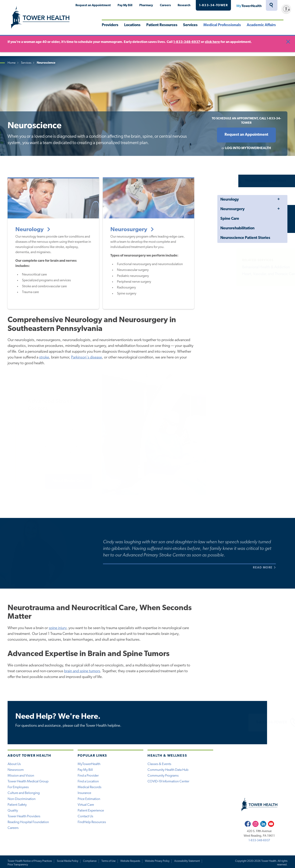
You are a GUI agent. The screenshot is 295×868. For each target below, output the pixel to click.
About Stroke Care (68, 481)
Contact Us (85, 816)
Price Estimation (89, 799)
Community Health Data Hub (168, 770)
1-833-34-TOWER (213, 5)
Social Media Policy (68, 861)
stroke (44, 358)
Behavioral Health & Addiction (258, 267)
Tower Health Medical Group (28, 781)
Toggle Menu (279, 199)
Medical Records (90, 787)
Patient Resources (162, 25)
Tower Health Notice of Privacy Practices (30, 861)
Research (184, 5)
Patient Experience (91, 811)
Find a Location (88, 781)
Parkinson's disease (87, 358)
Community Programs (163, 776)
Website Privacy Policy (157, 861)
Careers (165, 5)
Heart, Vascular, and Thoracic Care (261, 274)
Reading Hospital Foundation (28, 822)
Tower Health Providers (24, 816)
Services (190, 25)
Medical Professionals (222, 25)
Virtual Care (86, 805)
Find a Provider (88, 776)
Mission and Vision (21, 776)
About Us (14, 764)
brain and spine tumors (82, 671)
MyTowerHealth (249, 5)
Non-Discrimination (22, 799)
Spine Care (230, 219)
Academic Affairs (261, 25)
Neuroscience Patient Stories (245, 238)
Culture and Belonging (24, 793)
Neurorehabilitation (237, 228)
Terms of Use (108, 861)
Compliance (90, 861)
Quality (13, 811)
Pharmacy (146, 5)
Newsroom (16, 770)
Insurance (84, 793)
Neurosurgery (232, 209)
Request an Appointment (93, 5)
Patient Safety (17, 805)
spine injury (58, 628)
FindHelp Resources (92, 822)
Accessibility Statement (187, 861)
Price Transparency (18, 865)
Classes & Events (159, 764)
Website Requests (130, 861)
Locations (132, 25)
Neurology (230, 200)
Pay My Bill (125, 5)
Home (12, 63)
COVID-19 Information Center (168, 781)
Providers (110, 25)
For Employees (18, 787)
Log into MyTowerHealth (248, 148)
